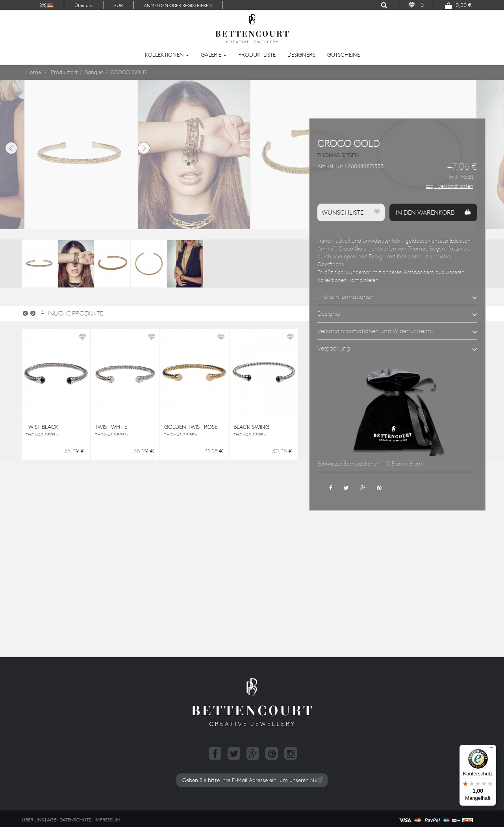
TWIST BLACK (42, 427)
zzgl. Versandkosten (449, 186)
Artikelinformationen (346, 297)
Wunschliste (351, 212)
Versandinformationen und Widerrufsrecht (375, 331)
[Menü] (491, 749)
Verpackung (334, 348)
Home (33, 72)
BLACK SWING (251, 427)
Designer (329, 313)
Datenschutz (75, 820)
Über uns (84, 5)
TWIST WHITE (111, 427)
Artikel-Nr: (330, 166)
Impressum (107, 820)
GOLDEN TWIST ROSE (191, 427)
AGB (52, 820)
